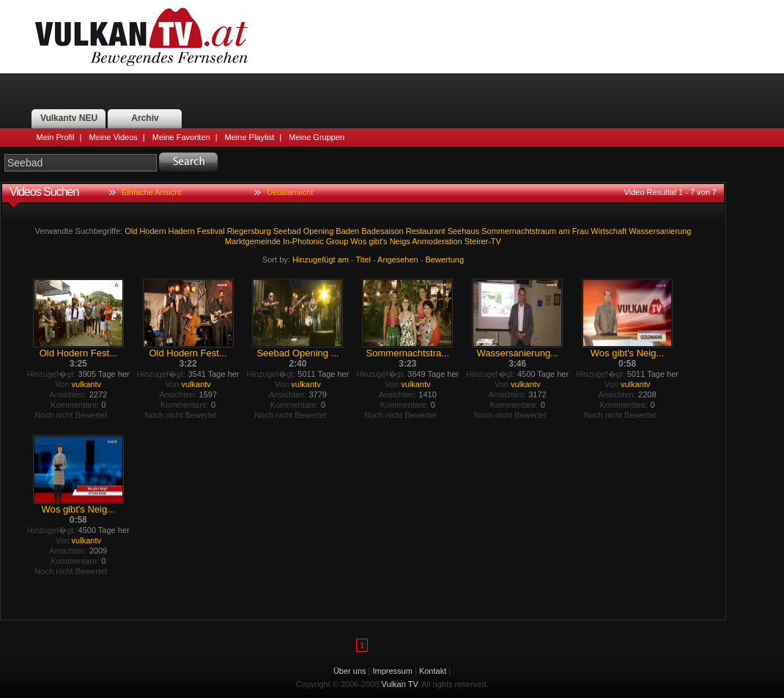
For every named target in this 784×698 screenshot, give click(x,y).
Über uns (350, 671)
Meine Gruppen (317, 137)
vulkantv (86, 384)
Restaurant (426, 231)
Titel (363, 260)
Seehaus (463, 231)
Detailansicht (290, 192)
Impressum (393, 671)
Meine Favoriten (181, 137)
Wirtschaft (609, 231)
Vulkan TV (141, 37)
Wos (358, 241)
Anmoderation (437, 241)
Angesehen (398, 260)
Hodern (152, 231)
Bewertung (445, 260)
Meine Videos (113, 137)
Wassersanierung (660, 231)
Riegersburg (249, 231)
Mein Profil (56, 137)
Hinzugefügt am (321, 260)
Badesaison (382, 231)
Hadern (182, 231)
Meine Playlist (250, 137)
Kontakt (433, 671)
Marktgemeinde (253, 241)
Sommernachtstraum (519, 231)
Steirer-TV (483, 241)
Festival (211, 231)
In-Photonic (303, 241)
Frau (581, 231)
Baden (347, 231)
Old (131, 231)
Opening (319, 231)
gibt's (378, 241)
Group (337, 241)
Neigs (400, 241)
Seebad (287, 231)
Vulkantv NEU (69, 118)
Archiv (145, 118)
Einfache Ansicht (151, 192)
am (564, 231)
